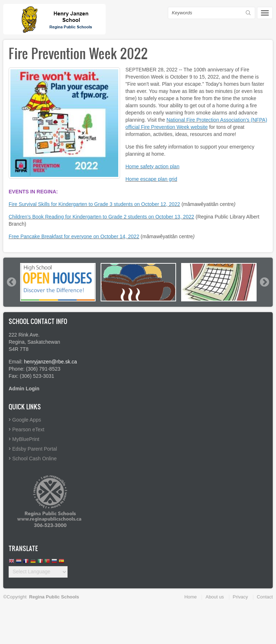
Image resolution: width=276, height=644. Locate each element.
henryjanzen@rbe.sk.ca (50, 362)
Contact (265, 597)
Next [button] (264, 282)
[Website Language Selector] (38, 572)
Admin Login (24, 389)
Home (190, 597)
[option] (58, 282)
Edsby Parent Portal (35, 449)
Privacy (240, 597)
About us (215, 597)
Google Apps (27, 420)
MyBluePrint (26, 439)
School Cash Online (34, 459)
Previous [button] (11, 282)
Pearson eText (28, 429)
